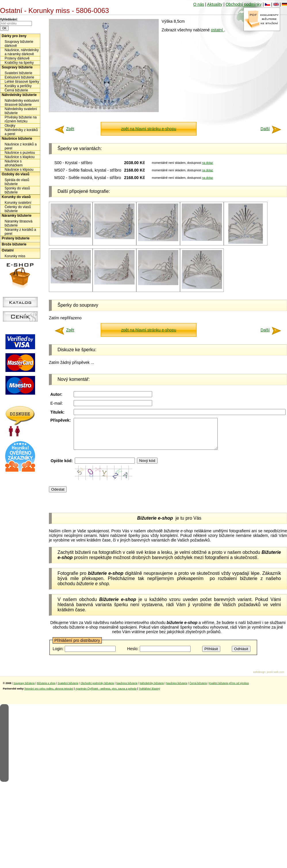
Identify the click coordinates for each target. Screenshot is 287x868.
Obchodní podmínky (243, 4)
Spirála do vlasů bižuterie (17, 182)
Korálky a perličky (18, 86)
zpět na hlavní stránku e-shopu (149, 129)
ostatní (217, 30)
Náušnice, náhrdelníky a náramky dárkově (22, 52)
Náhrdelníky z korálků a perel (21, 132)
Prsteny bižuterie (16, 238)
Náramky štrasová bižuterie (19, 223)
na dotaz (207, 163)
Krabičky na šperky (19, 63)
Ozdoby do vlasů (16, 174)
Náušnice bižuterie (17, 139)
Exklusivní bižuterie (19, 77)
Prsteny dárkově (17, 58)
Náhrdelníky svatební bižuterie (21, 111)
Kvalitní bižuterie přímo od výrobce (229, 689)
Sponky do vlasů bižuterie (17, 190)
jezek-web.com (275, 678)
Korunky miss (15, 256)
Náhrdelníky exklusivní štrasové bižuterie (22, 103)
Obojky (10, 126)
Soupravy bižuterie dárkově (19, 44)
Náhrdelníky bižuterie (19, 95)
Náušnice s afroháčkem (14, 163)
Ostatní (8, 250)
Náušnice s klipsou (19, 170)
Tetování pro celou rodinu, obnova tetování (49, 695)
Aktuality (215, 4)
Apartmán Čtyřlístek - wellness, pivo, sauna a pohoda (106, 695)
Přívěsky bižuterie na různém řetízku (21, 119)
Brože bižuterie (14, 244)
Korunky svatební (18, 203)
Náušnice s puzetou (20, 153)
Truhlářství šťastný (149, 695)
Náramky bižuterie (17, 216)
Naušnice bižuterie (127, 689)
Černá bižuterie (16, 90)
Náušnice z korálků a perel (21, 146)
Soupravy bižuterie (17, 67)
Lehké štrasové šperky (22, 82)
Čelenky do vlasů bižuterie (18, 209)
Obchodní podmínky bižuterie (97, 689)
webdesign (259, 678)
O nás (199, 4)
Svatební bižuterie (18, 73)
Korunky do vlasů (16, 197)
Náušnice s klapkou (20, 157)
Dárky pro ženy (14, 36)
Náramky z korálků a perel (20, 232)
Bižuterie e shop (46, 689)
